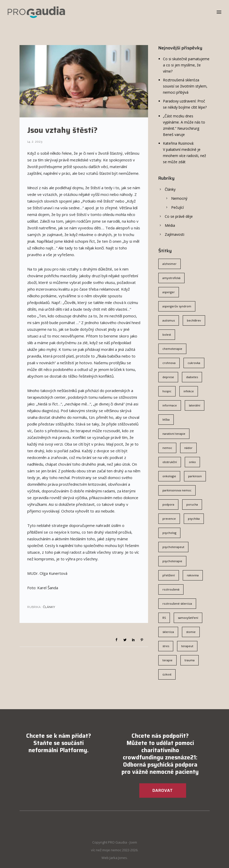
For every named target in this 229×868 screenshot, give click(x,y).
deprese (168, 377)
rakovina (193, 575)
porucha (192, 504)
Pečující (177, 207)
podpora (168, 504)
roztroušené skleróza (177, 604)
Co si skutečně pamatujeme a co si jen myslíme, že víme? (186, 65)
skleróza (168, 632)
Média (170, 225)
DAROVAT (163, 790)
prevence (169, 519)
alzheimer (170, 264)
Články (49, 607)
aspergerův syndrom (177, 306)
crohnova (169, 363)
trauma (190, 660)
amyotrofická (171, 278)
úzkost (167, 674)
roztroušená (171, 589)
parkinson (195, 476)
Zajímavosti (175, 234)
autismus (169, 320)
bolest (167, 335)
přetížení (169, 575)
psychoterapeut (173, 547)
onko (192, 462)
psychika (194, 519)
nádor (188, 448)
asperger (169, 292)
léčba (166, 419)
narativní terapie (174, 434)
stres (166, 646)
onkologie (169, 476)
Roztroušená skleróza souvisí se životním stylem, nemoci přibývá (185, 86)
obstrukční (170, 462)
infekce (189, 391)
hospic (167, 391)
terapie (167, 660)
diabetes (192, 377)
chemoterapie (172, 349)
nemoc (167, 448)
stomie (191, 632)
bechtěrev (194, 320)
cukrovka (194, 363)
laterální (195, 405)
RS (164, 618)
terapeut (187, 646)
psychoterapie (172, 561)
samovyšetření (188, 618)
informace (170, 405)
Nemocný (179, 198)
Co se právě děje (179, 216)
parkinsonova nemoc (177, 490)
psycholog (169, 533)
